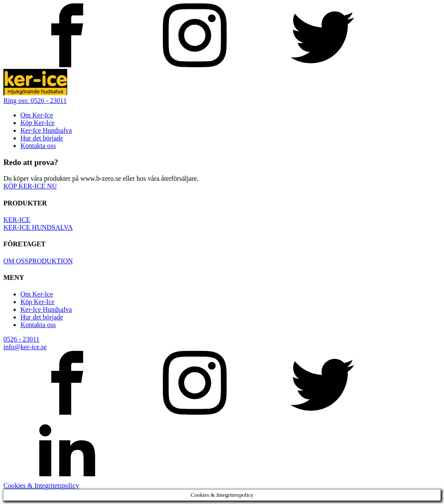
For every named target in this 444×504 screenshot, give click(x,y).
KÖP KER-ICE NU (30, 186)
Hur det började (42, 138)
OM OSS (16, 261)
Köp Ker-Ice (37, 123)
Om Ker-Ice (37, 115)
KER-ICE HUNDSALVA (38, 227)
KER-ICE (17, 220)
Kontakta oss (38, 146)
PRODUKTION (51, 261)
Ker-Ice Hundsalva (46, 130)
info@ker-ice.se (25, 347)
